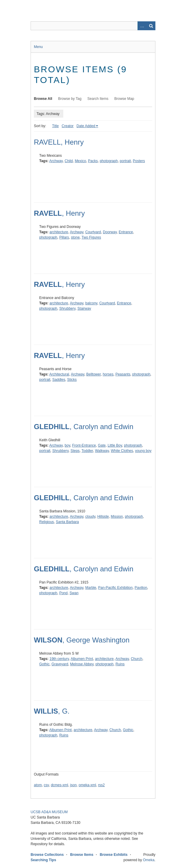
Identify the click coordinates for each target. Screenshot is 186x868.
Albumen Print (82, 659)
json (73, 785)
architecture (59, 232)
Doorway (110, 232)
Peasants (123, 374)
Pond (63, 593)
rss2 (101, 785)
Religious (46, 522)
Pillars (64, 237)
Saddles (59, 380)
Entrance (126, 232)
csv (46, 785)
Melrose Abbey (82, 664)
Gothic (44, 664)
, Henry (59, 213)
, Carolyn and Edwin (84, 427)
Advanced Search (142, 26)
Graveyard (60, 664)
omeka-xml (88, 785)
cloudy (90, 517)
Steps (75, 451)
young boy (143, 451)
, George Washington (82, 640)
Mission (117, 517)
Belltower (93, 374)
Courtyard (93, 232)
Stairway (84, 308)
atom (38, 785)
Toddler (87, 451)
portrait (125, 161)
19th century (59, 659)
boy (67, 445)
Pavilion (141, 588)
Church (137, 659)
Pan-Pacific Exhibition (115, 588)
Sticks (72, 380)
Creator (68, 126)
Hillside (103, 517)
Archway (56, 161)
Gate (102, 445)
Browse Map (124, 99)
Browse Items (82, 855)
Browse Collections (47, 855)
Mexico (81, 161)
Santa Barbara (67, 522)
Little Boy (115, 445)
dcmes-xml (59, 785)
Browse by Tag (70, 99)
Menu (38, 47)
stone (75, 237)
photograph (109, 161)
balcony (91, 303)
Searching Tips (43, 860)
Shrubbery (67, 308)
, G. (52, 711)
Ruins (120, 664)
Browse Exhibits (114, 855)
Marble (91, 588)
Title (55, 126)
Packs (93, 161)
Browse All (43, 99)
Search (151, 26)
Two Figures (91, 237)
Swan (74, 593)
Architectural (59, 374)
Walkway (102, 451)
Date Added (86, 126)
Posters (139, 161)
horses (108, 374)
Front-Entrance (84, 445)
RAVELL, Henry (59, 142)
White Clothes (122, 451)
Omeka (149, 860)
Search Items (98, 99)
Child (69, 161)
